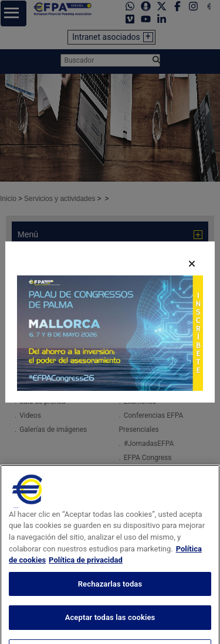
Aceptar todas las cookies (110, 631)
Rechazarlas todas (110, 597)
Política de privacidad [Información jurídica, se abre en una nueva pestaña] (86, 573)
